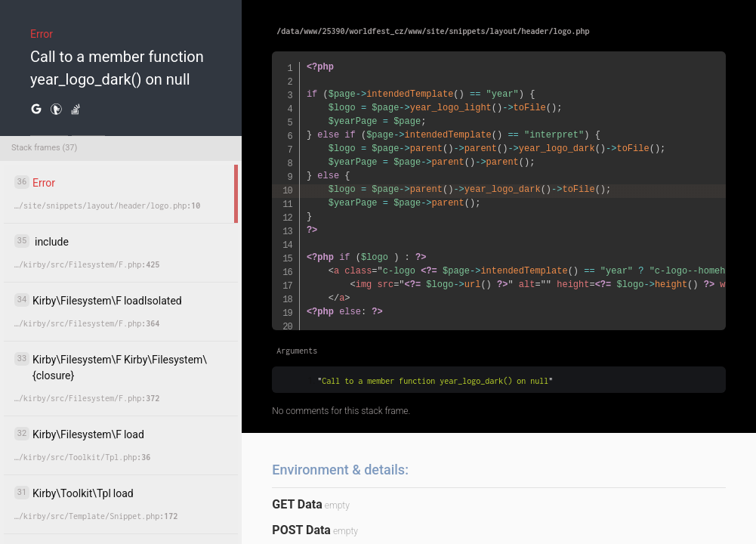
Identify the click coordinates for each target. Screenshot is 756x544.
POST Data (301, 530)
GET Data (297, 504)
